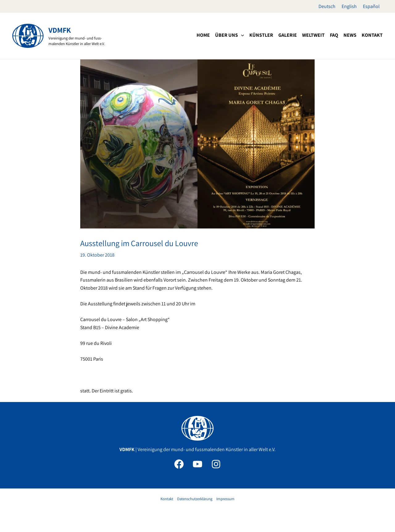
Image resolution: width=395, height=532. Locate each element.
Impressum (225, 499)
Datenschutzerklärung (195, 499)
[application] (241, 35)
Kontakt (167, 499)
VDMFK (60, 30)
